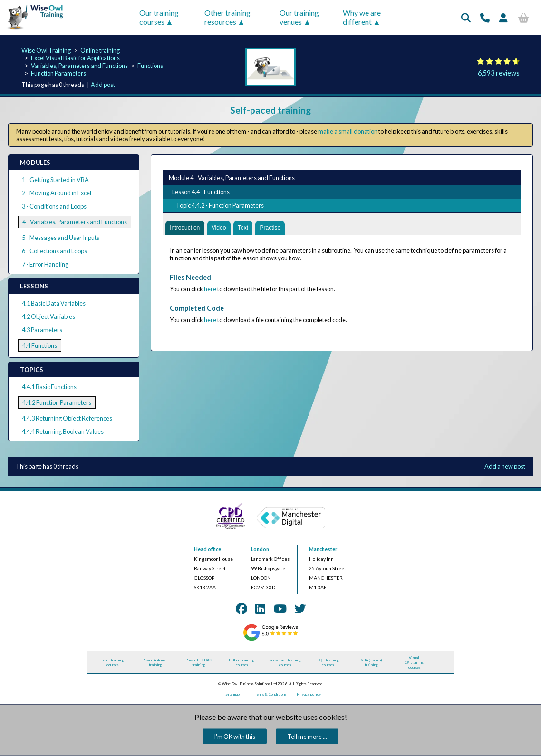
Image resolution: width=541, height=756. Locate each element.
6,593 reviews (499, 73)
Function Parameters (58, 73)
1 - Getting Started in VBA (55, 180)
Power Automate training (155, 662)
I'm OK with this (235, 737)
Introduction (186, 228)
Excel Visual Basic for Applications (75, 58)
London (260, 549)
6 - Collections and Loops (54, 251)
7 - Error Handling (45, 264)
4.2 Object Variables (48, 316)
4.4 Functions (40, 345)
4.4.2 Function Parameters (57, 402)
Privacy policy (309, 694)
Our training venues (299, 17)
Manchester (323, 549)
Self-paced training (270, 110)
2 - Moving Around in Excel (57, 193)
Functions (150, 66)
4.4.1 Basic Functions (49, 387)
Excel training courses (112, 662)
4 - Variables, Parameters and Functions (75, 222)
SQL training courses (328, 662)
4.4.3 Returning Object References (67, 418)
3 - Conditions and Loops (54, 206)
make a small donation (348, 131)
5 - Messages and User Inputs (61, 238)
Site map (232, 694)
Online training (100, 50)
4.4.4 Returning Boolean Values (63, 431)
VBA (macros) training (371, 662)
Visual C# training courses (414, 662)
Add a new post (505, 466)
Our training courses (159, 17)
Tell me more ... (307, 737)
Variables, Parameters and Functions (79, 66)
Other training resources (227, 17)
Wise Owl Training (46, 50)
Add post (103, 85)
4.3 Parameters (42, 330)
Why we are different (362, 17)
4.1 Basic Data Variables (54, 303)
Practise (275, 228)
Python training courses (242, 662)
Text (246, 228)
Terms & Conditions (270, 694)
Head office (208, 549)
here (210, 290)
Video (222, 228)
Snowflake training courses (285, 662)
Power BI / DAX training (198, 662)
